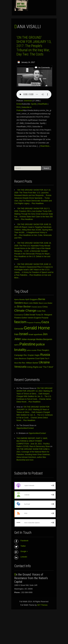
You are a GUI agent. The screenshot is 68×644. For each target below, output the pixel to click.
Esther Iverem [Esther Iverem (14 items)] (28, 318)
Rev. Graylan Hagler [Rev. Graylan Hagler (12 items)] (32, 355)
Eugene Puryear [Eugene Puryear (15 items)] (41, 318)
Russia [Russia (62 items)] (45, 355)
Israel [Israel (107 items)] (24, 334)
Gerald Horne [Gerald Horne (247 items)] (37, 328)
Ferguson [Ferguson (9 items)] (30, 323)
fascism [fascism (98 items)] (20, 322)
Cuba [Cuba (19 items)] (26, 315)
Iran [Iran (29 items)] (16, 334)
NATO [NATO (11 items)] (17, 345)
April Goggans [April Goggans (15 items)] (32, 299)
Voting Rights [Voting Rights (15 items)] (33, 367)
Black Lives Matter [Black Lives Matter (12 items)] (31, 303)
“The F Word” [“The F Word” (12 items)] (48, 367)
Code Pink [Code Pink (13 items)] (41, 311)
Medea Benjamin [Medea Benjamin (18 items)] (44, 339)
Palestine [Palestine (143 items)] (27, 344)
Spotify (34, 104)
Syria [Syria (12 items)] (42, 358)
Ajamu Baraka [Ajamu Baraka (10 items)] (19, 299)
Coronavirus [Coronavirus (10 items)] (19, 315)
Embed (19, 104)
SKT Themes (42, 605)
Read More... (46, 146)
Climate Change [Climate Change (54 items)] (25, 310)
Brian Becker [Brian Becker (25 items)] (24, 306)
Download (28, 101)
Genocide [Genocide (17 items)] (19, 329)
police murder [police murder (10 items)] (32, 350)
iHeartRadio (43, 104)
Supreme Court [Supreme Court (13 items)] (33, 358)
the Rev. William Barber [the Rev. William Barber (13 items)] (29, 363)
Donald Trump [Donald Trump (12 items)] (35, 315)
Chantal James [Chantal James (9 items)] (37, 307)
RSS (18, 107)
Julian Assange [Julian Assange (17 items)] (29, 339)
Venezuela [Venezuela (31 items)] (20, 367)
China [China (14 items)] (45, 307)
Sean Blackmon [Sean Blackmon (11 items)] (20, 358)
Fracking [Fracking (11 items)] (37, 322)
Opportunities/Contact (25, 428)
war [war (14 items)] (41, 367)
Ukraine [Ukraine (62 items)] (44, 362)
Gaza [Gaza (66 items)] (45, 322)
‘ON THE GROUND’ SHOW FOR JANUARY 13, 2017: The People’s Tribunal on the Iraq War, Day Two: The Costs (34, 46)
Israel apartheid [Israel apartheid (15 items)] (35, 334)
